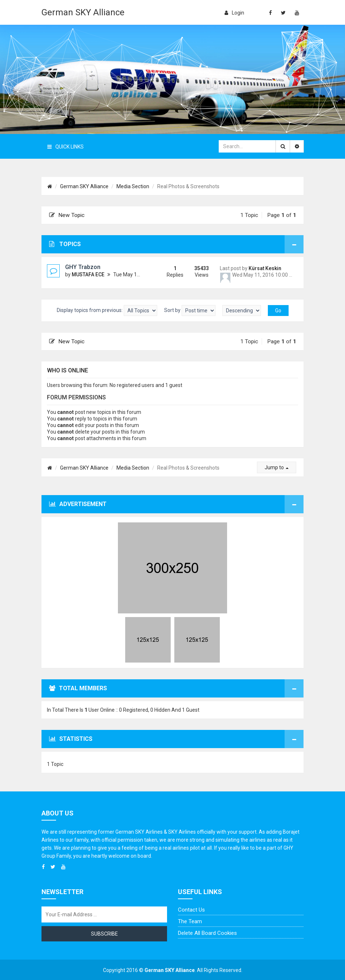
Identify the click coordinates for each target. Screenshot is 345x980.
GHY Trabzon (83, 267)
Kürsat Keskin (265, 268)
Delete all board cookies (207, 933)
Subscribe (104, 934)
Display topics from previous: (107, 311)
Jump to (277, 467)
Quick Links (66, 147)
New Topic (67, 215)
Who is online (68, 370)
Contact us (191, 910)
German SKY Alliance (83, 12)
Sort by (190, 311)
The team (190, 921)
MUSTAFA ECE (88, 274)
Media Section (133, 186)
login (234, 13)
